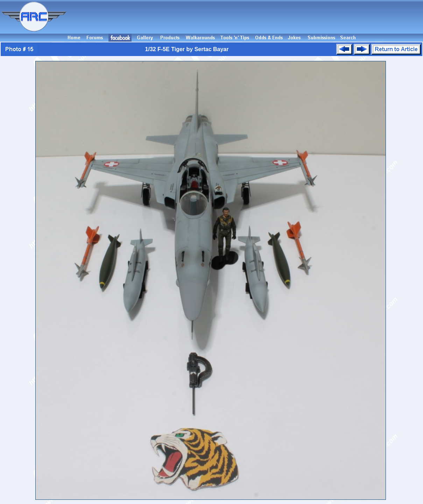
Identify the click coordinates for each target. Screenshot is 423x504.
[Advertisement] (246, 17)
